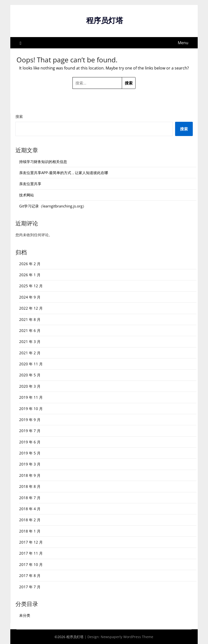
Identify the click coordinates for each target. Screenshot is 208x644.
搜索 (19, 116)
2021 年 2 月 (30, 353)
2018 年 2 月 (30, 520)
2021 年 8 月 (30, 319)
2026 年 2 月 (30, 263)
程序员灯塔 (105, 20)
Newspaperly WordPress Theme (127, 637)
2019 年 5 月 (30, 453)
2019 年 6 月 (30, 442)
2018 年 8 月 (30, 486)
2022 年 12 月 (31, 308)
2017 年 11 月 (31, 553)
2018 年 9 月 (30, 475)
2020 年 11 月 (31, 364)
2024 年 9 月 (30, 297)
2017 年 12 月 (31, 542)
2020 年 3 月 (30, 386)
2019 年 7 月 (30, 431)
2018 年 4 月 (30, 508)
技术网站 (27, 195)
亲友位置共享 (30, 184)
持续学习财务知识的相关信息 (43, 161)
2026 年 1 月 (30, 274)
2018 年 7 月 (30, 497)
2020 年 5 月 (30, 375)
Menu (183, 42)
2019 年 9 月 (30, 419)
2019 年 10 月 (31, 408)
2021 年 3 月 (30, 342)
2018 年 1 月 (30, 531)
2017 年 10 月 (31, 564)
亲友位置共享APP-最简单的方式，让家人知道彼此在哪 (64, 172)
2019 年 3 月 (30, 464)
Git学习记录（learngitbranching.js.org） (53, 206)
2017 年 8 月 (30, 575)
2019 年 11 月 (31, 397)
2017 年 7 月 (30, 587)
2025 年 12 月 (31, 286)
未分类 (25, 615)
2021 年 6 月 (30, 330)
